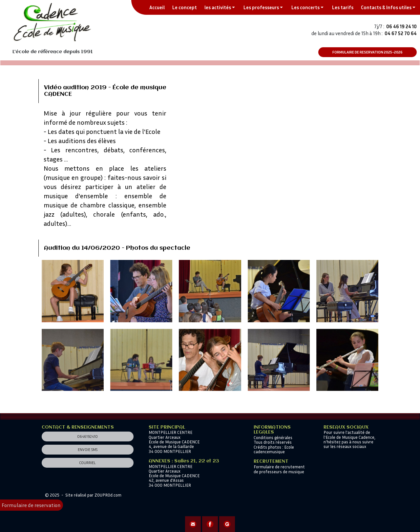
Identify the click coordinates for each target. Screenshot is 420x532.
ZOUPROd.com (108, 495)
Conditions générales (273, 437)
